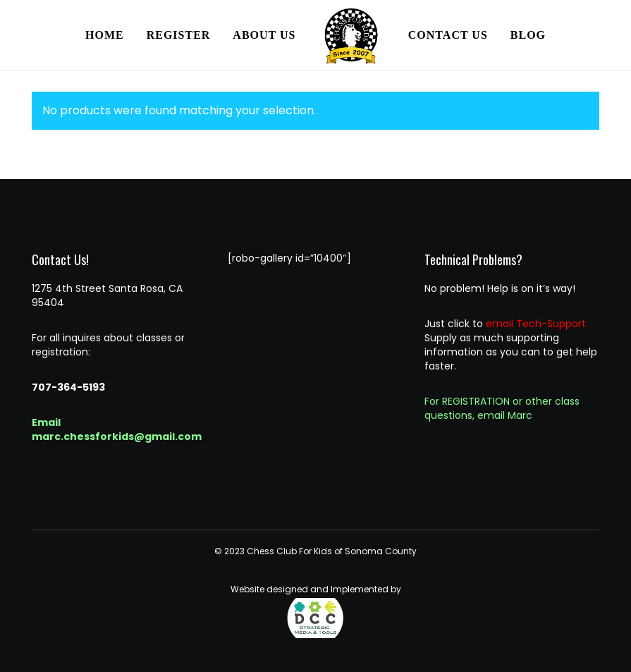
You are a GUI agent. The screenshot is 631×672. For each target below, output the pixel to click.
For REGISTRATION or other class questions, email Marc (502, 408)
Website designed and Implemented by (316, 611)
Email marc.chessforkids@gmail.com (117, 429)
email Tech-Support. (537, 324)
